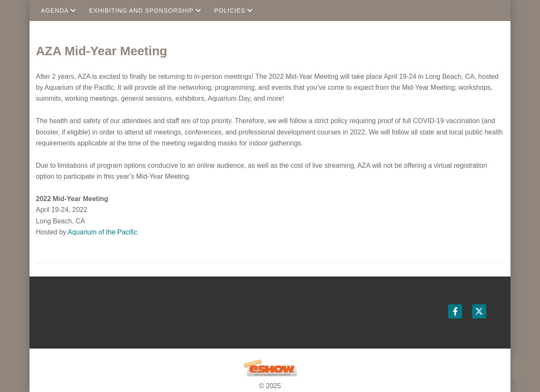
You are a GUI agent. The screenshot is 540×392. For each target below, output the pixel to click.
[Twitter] (479, 311)
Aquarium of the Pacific (103, 232)
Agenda (58, 11)
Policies (234, 11)
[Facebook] (456, 311)
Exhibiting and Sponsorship (145, 11)
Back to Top (523, 369)
